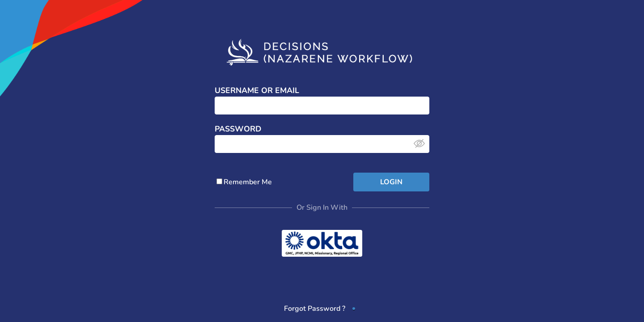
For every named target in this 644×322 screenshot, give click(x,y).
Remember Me (244, 182)
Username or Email (257, 91)
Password (238, 129)
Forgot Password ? (315, 309)
